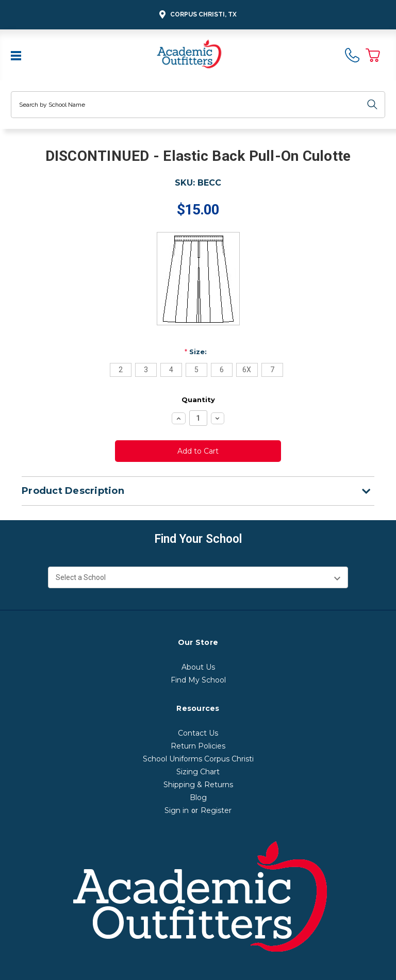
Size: (196, 352)
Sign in (177, 810)
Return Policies (198, 746)
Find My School (198, 680)
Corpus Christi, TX (196, 15)
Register (216, 810)
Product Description (196, 491)
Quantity (198, 400)
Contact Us (198, 733)
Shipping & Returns (198, 785)
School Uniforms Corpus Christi (198, 759)
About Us (198, 667)
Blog (198, 798)
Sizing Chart (198, 772)
